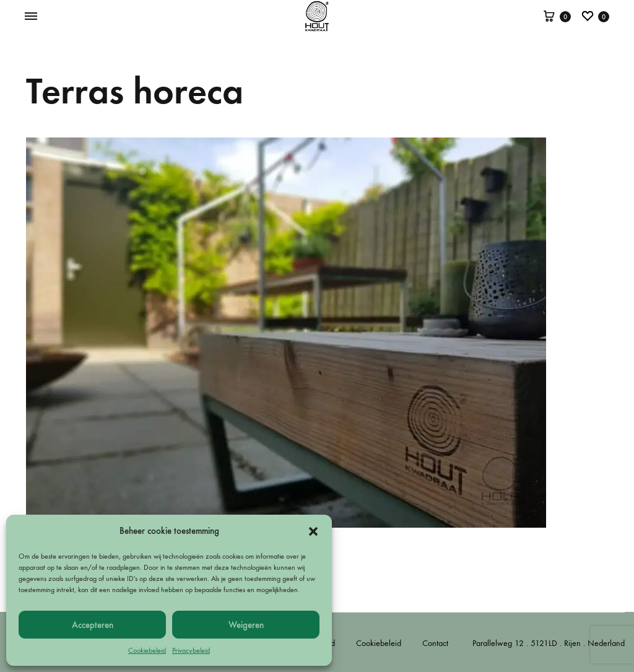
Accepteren (93, 625)
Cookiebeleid (147, 650)
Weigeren (246, 625)
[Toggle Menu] (31, 17)
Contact (435, 643)
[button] (313, 531)
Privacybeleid (191, 650)
